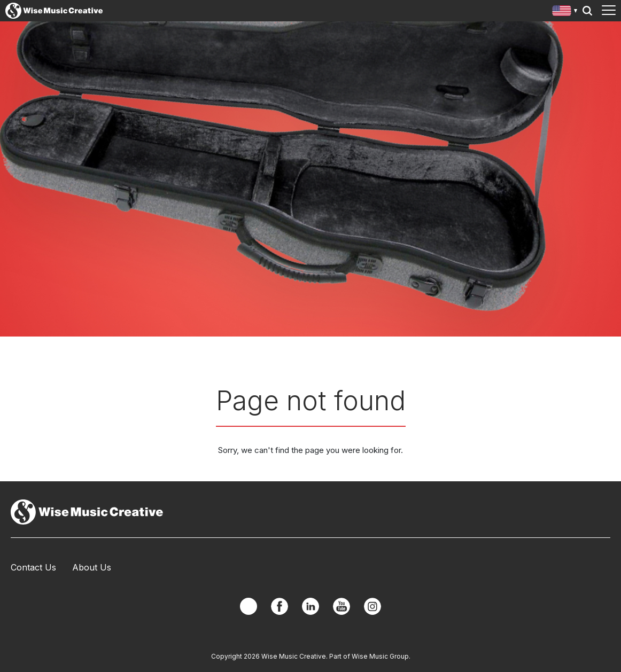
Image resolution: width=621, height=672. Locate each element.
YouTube (341, 606)
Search (587, 11)
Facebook (280, 606)
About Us (92, 567)
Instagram (372, 606)
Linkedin (310, 606)
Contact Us (33, 567)
